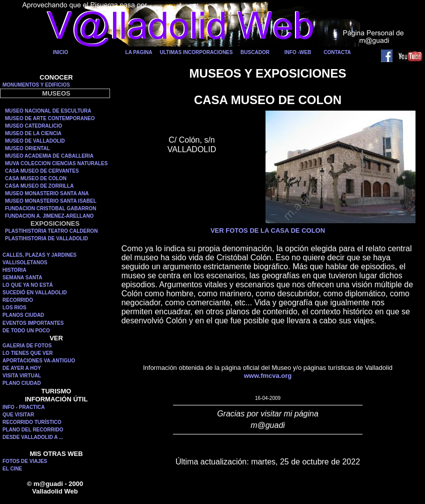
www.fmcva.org (268, 376)
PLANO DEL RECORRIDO (33, 430)
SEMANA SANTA (22, 278)
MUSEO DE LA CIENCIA (33, 133)
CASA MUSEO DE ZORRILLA (39, 186)
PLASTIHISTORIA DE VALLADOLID (46, 238)
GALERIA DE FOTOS (27, 346)
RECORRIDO (18, 300)
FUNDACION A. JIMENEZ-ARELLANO (49, 216)
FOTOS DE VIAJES (25, 461)
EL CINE (12, 469)
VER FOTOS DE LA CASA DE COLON (268, 230)
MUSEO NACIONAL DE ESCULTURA (48, 111)
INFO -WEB (298, 52)
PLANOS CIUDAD (23, 315)
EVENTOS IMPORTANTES (33, 323)
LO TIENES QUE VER (28, 353)
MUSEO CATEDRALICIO (33, 126)
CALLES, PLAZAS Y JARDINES (39, 255)
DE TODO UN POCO (26, 331)
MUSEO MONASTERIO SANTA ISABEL (51, 201)
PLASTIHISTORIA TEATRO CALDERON (51, 231)
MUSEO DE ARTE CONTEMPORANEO (50, 118)
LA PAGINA (139, 52)
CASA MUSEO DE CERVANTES (42, 171)
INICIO (61, 52)
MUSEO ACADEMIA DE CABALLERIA (49, 156)
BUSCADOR (255, 52)
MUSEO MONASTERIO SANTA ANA (47, 193)
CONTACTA (337, 52)
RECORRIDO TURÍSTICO (32, 422)
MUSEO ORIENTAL (27, 148)
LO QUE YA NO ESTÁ (28, 285)
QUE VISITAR (18, 415)
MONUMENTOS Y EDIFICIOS (36, 85)
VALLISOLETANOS (25, 263)
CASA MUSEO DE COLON (36, 178)
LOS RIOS (14, 308)
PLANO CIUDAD (22, 383)
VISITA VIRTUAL (22, 376)
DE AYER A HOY (22, 368)
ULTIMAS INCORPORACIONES (196, 52)
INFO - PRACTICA (23, 407)
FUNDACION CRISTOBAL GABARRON (50, 208)
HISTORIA (14, 270)
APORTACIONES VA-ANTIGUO (39, 361)
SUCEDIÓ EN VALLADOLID (35, 293)
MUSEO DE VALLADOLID (35, 141)
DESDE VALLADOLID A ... (33, 437)
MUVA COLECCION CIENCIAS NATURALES (56, 163)
